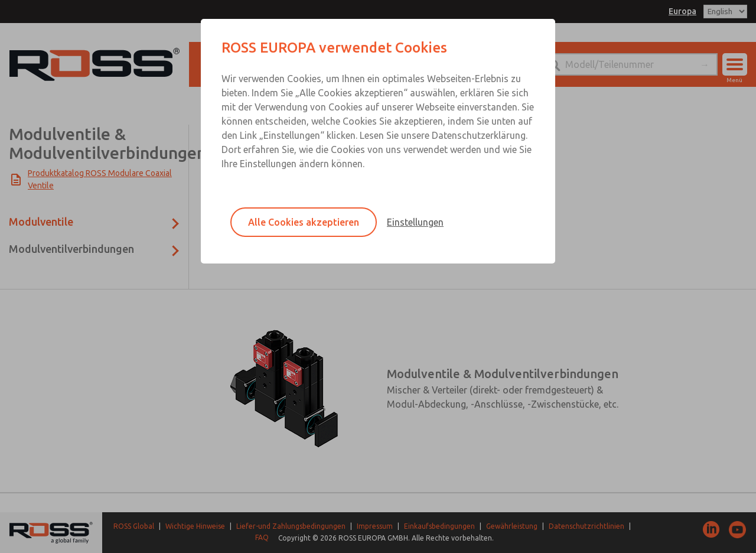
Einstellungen (415, 222)
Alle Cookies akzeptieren (304, 222)
